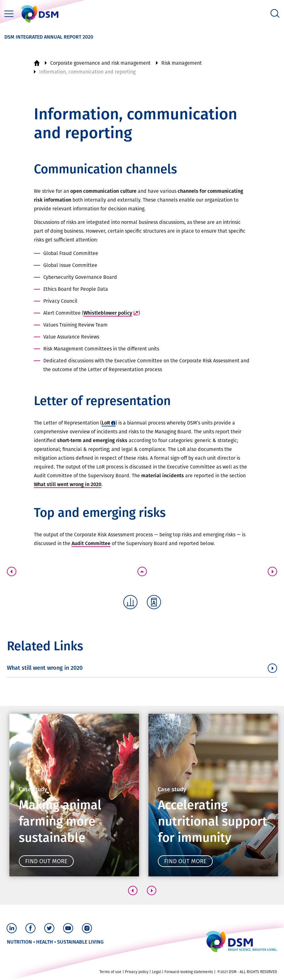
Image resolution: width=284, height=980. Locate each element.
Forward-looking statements (189, 972)
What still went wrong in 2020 (68, 484)
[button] (133, 891)
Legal (156, 972)
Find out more (46, 861)
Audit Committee (91, 543)
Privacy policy (137, 972)
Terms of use (110, 972)
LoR (106, 423)
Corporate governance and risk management (100, 63)
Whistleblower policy (108, 313)
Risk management (182, 63)
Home (37, 63)
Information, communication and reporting (87, 72)
